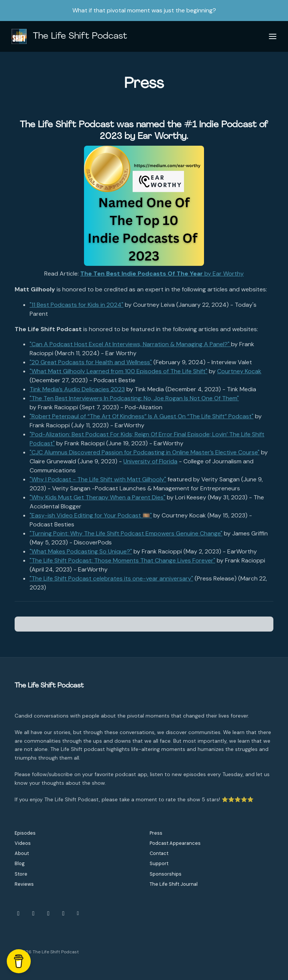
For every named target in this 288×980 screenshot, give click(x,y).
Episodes (25, 833)
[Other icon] (79, 914)
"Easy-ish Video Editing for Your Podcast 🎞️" (91, 515)
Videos (23, 843)
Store (21, 874)
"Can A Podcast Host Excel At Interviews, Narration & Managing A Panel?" (130, 344)
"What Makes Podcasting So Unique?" (81, 551)
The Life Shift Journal (174, 884)
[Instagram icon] (18, 914)
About (22, 853)
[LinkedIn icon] (63, 914)
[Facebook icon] (33, 914)
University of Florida (150, 461)
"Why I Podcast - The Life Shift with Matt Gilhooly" (98, 479)
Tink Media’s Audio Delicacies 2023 (77, 389)
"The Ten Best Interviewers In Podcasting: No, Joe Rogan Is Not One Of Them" (134, 398)
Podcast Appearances (175, 843)
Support (159, 863)
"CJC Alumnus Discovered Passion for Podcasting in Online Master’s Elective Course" (145, 452)
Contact (159, 853)
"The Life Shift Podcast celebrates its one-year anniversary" (111, 578)
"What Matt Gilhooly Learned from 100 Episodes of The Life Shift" (118, 371)
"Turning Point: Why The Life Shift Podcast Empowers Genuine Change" (126, 533)
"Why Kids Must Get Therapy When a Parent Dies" (97, 497)
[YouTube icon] (48, 914)
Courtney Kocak (239, 371)
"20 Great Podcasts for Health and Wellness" (91, 362)
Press (156, 833)
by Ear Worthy (162, 274)
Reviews (24, 884)
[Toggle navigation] (273, 37)
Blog (20, 863)
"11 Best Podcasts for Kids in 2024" (76, 305)
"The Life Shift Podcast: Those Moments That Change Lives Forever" (122, 560)
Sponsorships (166, 874)
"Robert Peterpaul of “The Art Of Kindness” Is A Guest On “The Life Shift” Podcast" (142, 416)
